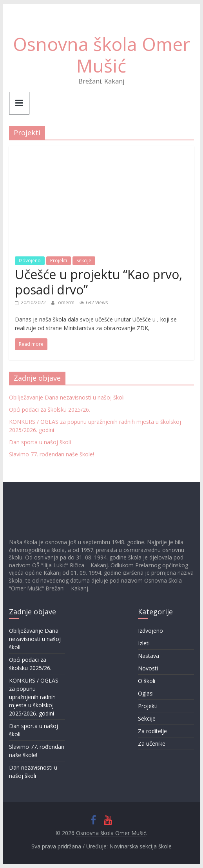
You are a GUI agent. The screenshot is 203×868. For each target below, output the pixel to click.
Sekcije (84, 261)
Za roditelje (152, 731)
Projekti (59, 261)
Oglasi (146, 693)
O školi (147, 681)
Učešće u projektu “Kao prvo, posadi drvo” (99, 282)
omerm (67, 302)
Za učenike (152, 744)
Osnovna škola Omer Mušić (101, 55)
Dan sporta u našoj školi (40, 442)
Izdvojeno (30, 261)
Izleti (144, 643)
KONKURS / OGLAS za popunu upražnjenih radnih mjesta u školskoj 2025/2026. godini (34, 697)
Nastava (149, 656)
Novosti (148, 668)
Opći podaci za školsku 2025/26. (50, 409)
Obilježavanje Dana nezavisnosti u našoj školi (67, 397)
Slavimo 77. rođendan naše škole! (52, 454)
